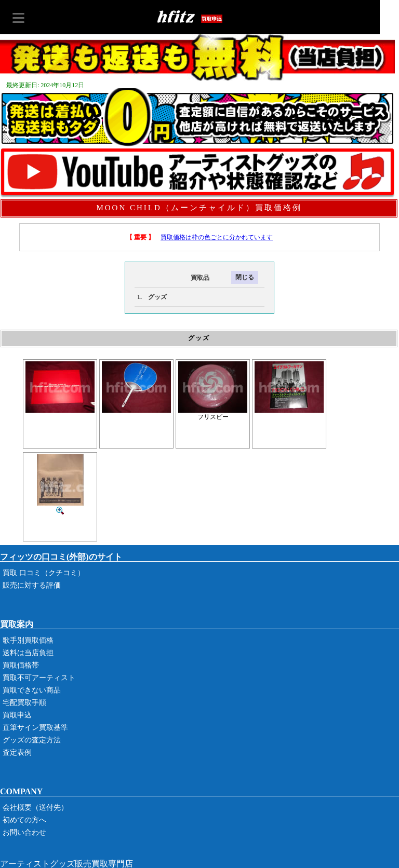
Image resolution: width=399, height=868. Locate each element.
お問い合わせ (24, 832)
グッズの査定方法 (32, 740)
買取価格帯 (21, 665)
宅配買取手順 (24, 703)
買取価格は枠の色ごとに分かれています (217, 237)
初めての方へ (24, 820)
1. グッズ (152, 297)
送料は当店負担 (28, 653)
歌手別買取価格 (28, 640)
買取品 (172, 278)
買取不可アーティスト (39, 678)
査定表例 (17, 752)
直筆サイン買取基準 (35, 728)
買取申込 (17, 715)
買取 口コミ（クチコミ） (44, 573)
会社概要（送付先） (35, 808)
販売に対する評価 (32, 585)
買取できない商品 (32, 690)
